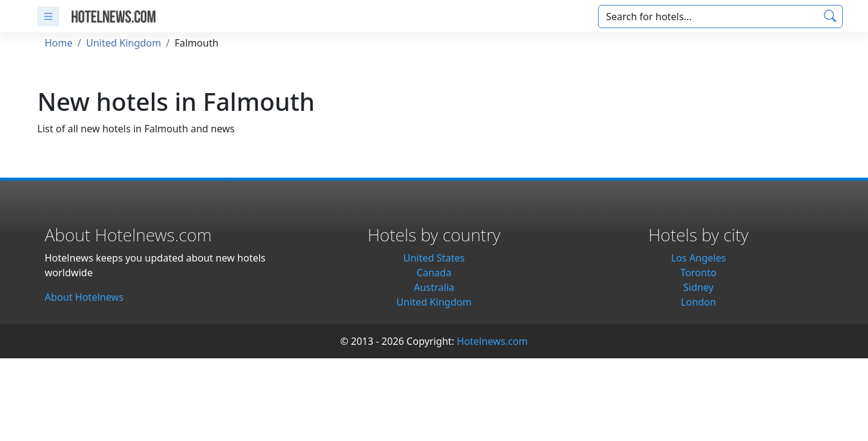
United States (434, 258)
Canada (434, 273)
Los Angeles (698, 258)
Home (59, 43)
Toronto (699, 273)
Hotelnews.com (492, 341)
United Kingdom (123, 43)
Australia (434, 287)
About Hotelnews (84, 297)
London (698, 302)
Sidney (698, 287)
